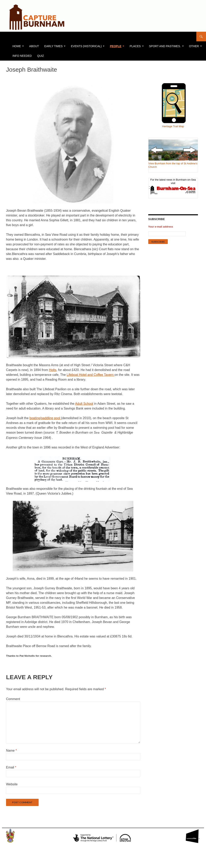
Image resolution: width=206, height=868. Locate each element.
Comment (13, 699)
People (116, 46)
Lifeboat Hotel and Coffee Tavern (91, 375)
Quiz (41, 56)
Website (12, 784)
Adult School (84, 404)
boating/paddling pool (45, 418)
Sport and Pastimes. (165, 46)
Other (194, 46)
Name (11, 750)
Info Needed (22, 56)
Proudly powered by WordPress (23, 863)
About (34, 46)
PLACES (135, 46)
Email (11, 767)
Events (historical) (86, 46)
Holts (53, 370)
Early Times (53, 46)
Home (17, 46)
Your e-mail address (161, 227)
